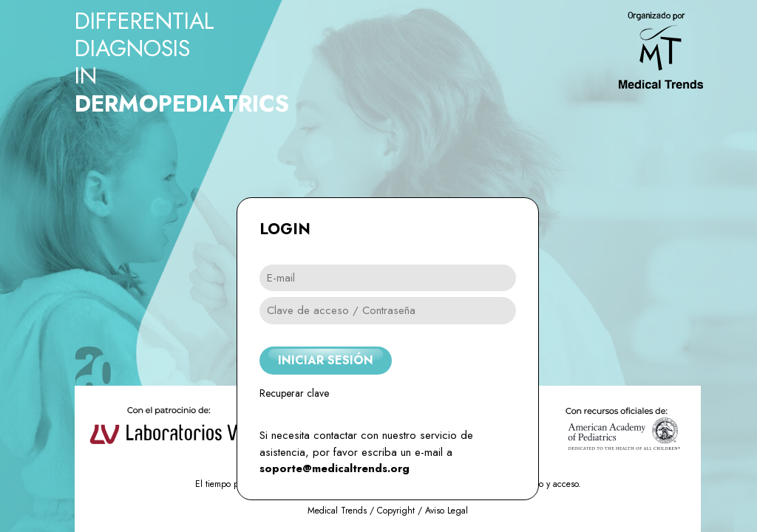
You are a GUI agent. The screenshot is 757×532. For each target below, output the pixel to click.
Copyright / (401, 511)
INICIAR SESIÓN (326, 360)
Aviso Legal (447, 511)
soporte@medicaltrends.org (335, 468)
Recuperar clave (294, 393)
